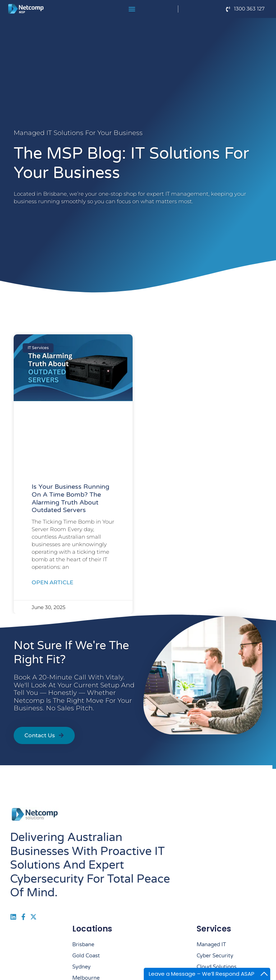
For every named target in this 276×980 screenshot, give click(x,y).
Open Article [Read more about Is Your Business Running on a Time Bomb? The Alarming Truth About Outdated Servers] (52, 582)
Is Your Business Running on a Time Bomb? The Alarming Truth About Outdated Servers (70, 498)
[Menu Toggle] (132, 9)
